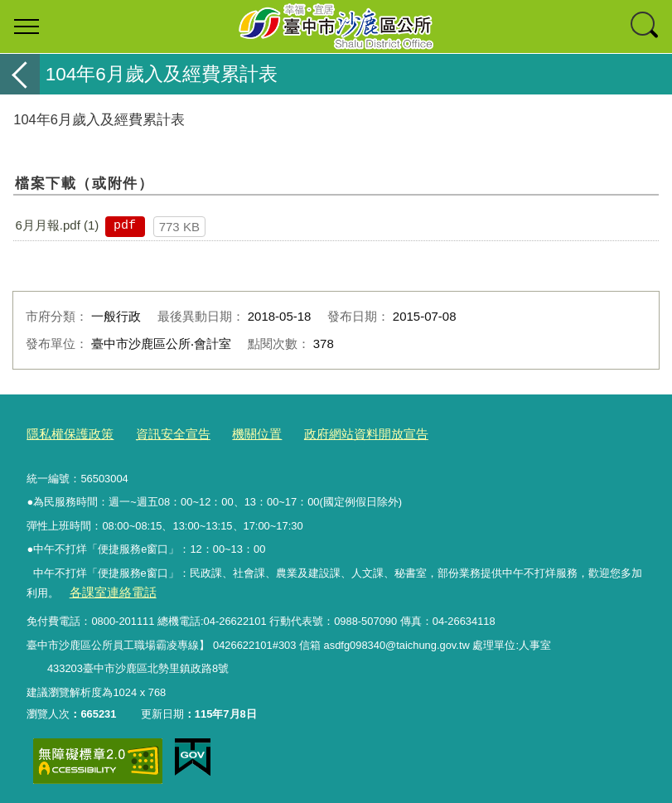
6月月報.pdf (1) (57, 225)
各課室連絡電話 (106, 589)
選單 (27, 27)
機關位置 (232, 432)
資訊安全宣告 (157, 432)
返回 (20, 74)
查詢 (645, 27)
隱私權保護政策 (64, 432)
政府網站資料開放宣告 (330, 432)
